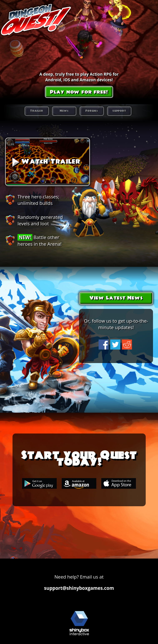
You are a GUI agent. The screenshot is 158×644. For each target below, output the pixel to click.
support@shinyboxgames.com (79, 588)
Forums (92, 111)
